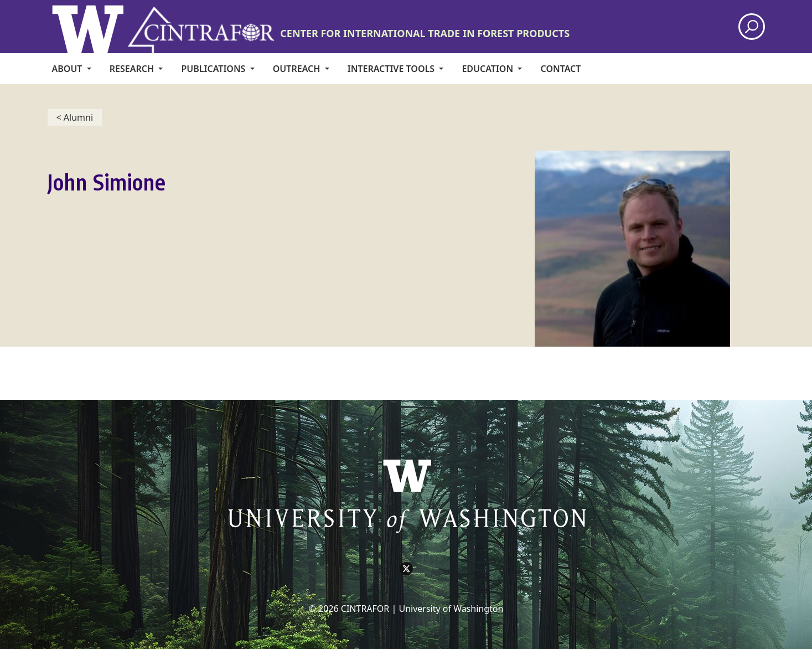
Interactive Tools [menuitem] (392, 69)
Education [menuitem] (488, 69)
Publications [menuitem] (214, 69)
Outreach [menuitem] (298, 69)
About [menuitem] (68, 69)
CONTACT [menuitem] (561, 69)
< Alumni (75, 117)
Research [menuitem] (133, 69)
